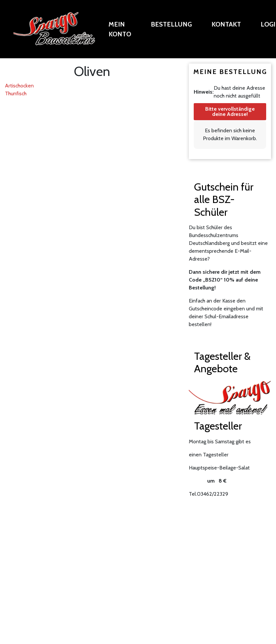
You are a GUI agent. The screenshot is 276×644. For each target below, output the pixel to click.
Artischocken (19, 86)
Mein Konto (120, 29)
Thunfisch (16, 93)
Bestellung (171, 24)
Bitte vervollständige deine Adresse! (230, 111)
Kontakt (226, 24)
